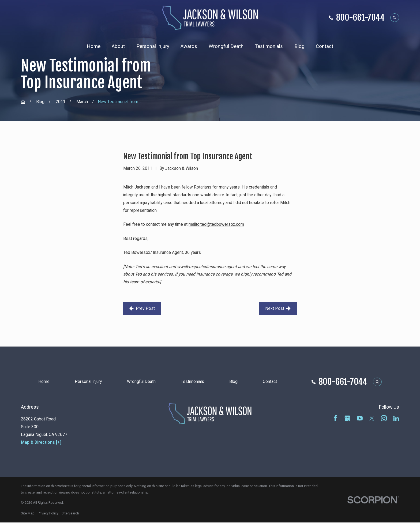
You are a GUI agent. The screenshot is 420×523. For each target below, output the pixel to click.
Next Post (278, 308)
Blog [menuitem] (299, 46)
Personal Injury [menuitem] (153, 46)
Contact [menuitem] (325, 46)
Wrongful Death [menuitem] (226, 46)
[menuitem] (28, 513)
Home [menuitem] (94, 46)
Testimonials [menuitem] (269, 46)
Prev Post (142, 308)
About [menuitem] (118, 46)
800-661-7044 (360, 18)
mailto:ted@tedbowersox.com (216, 224)
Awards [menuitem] (189, 46)
